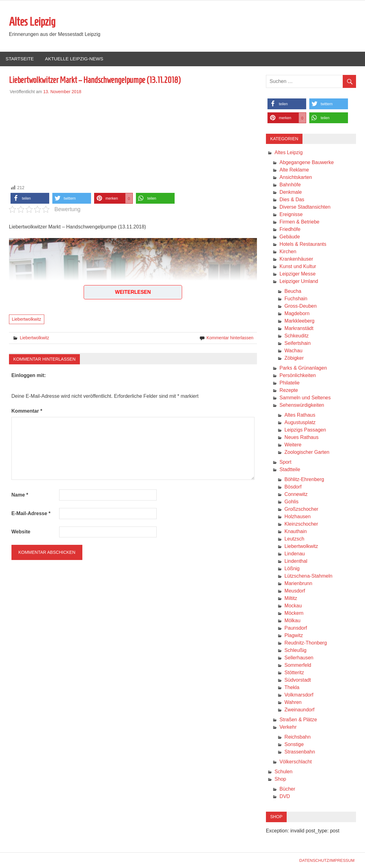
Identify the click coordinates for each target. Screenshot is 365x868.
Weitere (293, 445)
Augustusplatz (300, 422)
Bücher (287, 789)
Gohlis (291, 502)
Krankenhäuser (296, 259)
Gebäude (290, 237)
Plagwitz (294, 635)
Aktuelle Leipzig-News (74, 59)
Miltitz (291, 598)
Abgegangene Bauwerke (307, 162)
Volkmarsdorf (299, 695)
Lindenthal (296, 561)
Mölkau (293, 621)
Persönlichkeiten (298, 375)
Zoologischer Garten (307, 452)
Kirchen (288, 252)
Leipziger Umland (299, 281)
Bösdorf (293, 487)
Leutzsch (294, 539)
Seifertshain (298, 343)
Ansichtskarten (296, 177)
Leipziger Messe (298, 274)
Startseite (20, 59)
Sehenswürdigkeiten (302, 405)
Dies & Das (292, 200)
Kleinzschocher (301, 524)
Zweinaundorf (300, 710)
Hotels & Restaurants (303, 244)
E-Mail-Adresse (31, 513)
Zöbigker (294, 358)
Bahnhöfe (290, 185)
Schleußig (295, 650)
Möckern (294, 613)
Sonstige (294, 744)
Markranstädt (299, 328)
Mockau (293, 606)
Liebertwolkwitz (26, 319)
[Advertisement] (133, 138)
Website (21, 532)
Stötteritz (294, 673)
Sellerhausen (299, 658)
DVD (285, 796)
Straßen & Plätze (298, 720)
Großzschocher (301, 509)
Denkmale (291, 192)
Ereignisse (291, 214)
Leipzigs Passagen (305, 430)
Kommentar (27, 411)
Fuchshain (296, 299)
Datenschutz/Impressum (327, 860)
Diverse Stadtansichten (305, 207)
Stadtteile (290, 469)
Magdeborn (297, 313)
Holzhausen (298, 516)
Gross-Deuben (301, 306)
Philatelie (290, 383)
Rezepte (289, 390)
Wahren (293, 702)
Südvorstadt (298, 680)
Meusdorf (295, 591)
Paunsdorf (296, 628)
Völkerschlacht (296, 762)
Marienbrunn (298, 583)
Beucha (293, 291)
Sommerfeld (298, 665)
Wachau (293, 351)
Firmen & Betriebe (300, 222)
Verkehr (288, 727)
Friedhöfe (290, 229)
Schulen (284, 772)
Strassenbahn (300, 752)
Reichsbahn (298, 737)
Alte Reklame (294, 170)
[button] (30, 198)
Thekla (292, 687)
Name (20, 495)
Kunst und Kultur (298, 266)
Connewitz (296, 494)
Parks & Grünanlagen (303, 368)
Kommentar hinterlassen (230, 338)
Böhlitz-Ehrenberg (304, 479)
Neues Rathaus (302, 437)
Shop (280, 779)
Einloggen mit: (29, 375)
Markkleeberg (300, 321)
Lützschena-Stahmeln (309, 576)
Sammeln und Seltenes (305, 398)
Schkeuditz (297, 336)
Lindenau (295, 554)
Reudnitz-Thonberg (306, 643)
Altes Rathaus (300, 415)
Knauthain (296, 531)
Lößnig (292, 569)
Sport (285, 462)
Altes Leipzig (32, 22)
